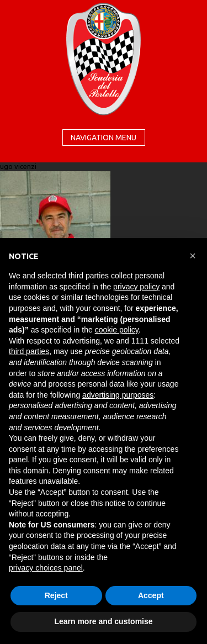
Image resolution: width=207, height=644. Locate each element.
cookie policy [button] (117, 330)
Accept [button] (151, 595)
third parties (29, 351)
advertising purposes (118, 395)
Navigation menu (104, 138)
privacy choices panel (46, 568)
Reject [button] (56, 595)
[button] (193, 256)
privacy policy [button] (136, 287)
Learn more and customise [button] (103, 621)
